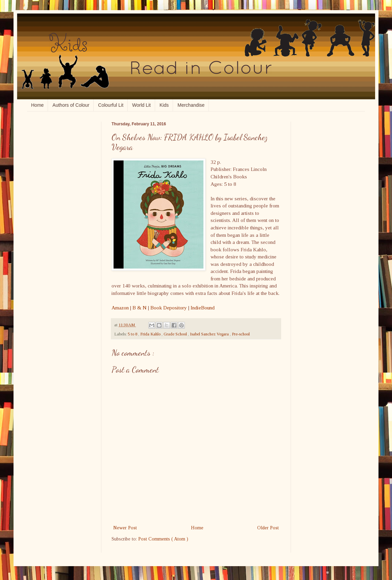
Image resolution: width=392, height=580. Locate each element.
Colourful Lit (111, 105)
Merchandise (191, 105)
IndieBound (203, 308)
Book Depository (169, 308)
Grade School (176, 334)
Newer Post (125, 528)
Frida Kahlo (151, 334)
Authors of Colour (71, 105)
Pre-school (241, 334)
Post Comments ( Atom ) (163, 539)
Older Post (268, 528)
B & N (140, 308)
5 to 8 (133, 334)
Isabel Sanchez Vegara (210, 334)
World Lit (141, 105)
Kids (164, 105)
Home (37, 105)
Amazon (120, 308)
